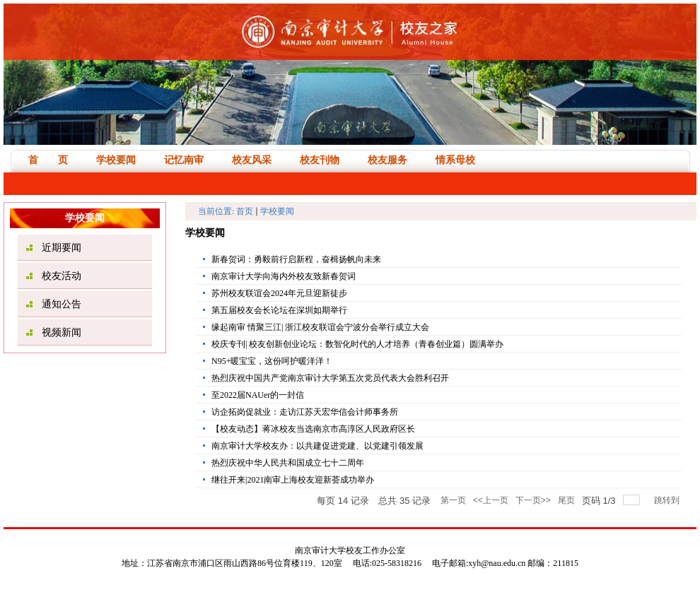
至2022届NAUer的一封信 (258, 395)
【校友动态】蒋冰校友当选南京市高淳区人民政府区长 (313, 429)
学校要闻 (277, 211)
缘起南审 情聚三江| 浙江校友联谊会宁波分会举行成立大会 (320, 327)
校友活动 (62, 276)
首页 (245, 211)
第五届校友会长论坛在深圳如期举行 (279, 310)
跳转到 (668, 500)
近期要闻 (62, 248)
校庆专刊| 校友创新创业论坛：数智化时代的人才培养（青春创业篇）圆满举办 (357, 344)
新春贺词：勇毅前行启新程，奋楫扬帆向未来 (296, 259)
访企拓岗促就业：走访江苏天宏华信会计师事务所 (305, 412)
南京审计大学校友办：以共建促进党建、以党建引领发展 (317, 446)
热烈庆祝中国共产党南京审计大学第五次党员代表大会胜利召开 (330, 378)
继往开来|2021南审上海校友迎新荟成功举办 (293, 480)
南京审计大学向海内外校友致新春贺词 (284, 276)
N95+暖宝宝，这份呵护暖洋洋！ (272, 361)
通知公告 (62, 304)
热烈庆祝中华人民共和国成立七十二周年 (288, 463)
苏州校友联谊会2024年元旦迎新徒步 (279, 293)
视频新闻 (62, 332)
